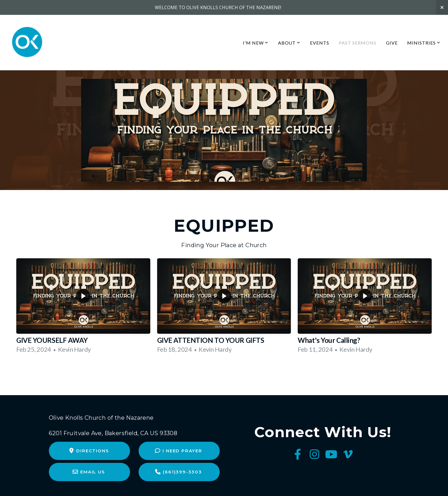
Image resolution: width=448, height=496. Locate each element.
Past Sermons (358, 43)
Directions (89, 451)
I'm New (256, 43)
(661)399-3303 (178, 472)
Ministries (424, 43)
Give (392, 43)
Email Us (89, 472)
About (289, 43)
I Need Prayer (178, 451)
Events (320, 43)
